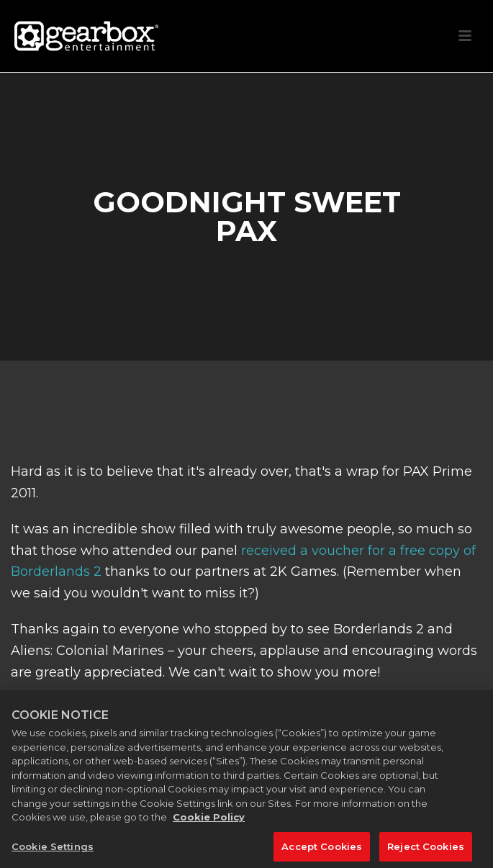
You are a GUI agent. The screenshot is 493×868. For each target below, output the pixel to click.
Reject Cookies (426, 850)
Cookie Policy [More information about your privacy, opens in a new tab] (209, 821)
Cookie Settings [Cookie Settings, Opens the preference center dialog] (53, 850)
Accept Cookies (322, 850)
